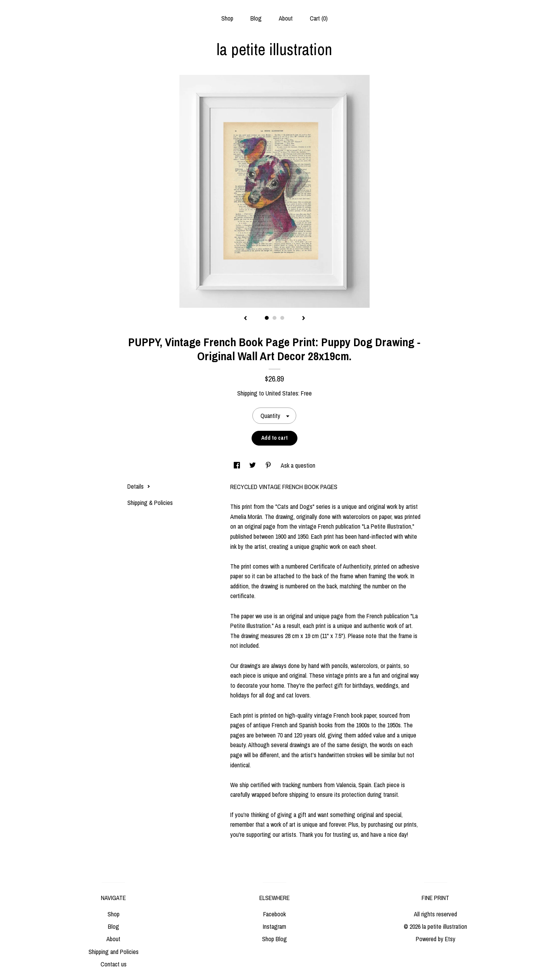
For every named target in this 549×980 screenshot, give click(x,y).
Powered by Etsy (436, 939)
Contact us (114, 964)
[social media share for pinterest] (269, 465)
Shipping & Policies (150, 503)
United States (282, 393)
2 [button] (274, 318)
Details (139, 486)
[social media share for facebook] (238, 465)
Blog (256, 18)
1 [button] (267, 318)
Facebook (274, 914)
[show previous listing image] (245, 319)
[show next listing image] (304, 319)
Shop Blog (274, 939)
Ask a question (298, 465)
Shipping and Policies (114, 952)
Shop (227, 18)
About (286, 18)
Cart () (319, 18)
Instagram (274, 926)
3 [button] (282, 318)
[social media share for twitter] (253, 465)
